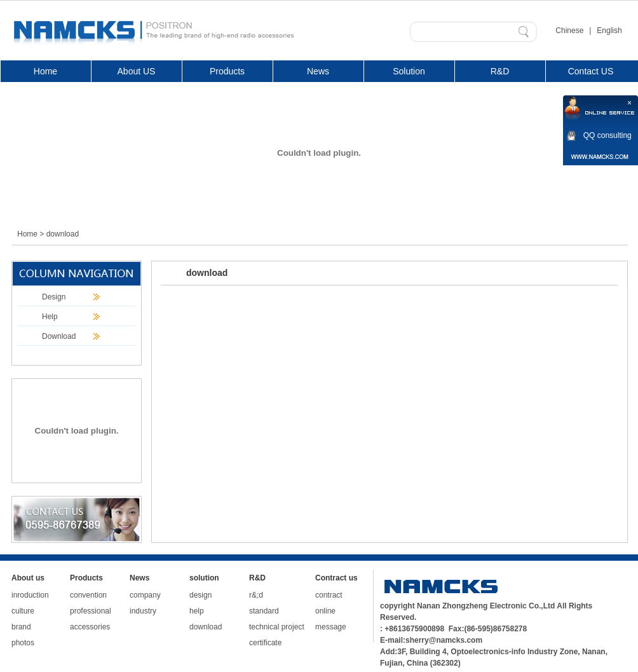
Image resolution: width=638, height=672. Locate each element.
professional (91, 611)
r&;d (256, 595)
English (609, 31)
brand (21, 627)
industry (143, 611)
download (206, 627)
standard (264, 611)
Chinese (569, 31)
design (200, 595)
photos (23, 643)
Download (59, 336)
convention (88, 595)
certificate (265, 643)
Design (54, 297)
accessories (90, 627)
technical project (277, 627)
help (197, 611)
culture (23, 611)
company (145, 595)
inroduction (30, 595)
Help (50, 317)
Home (27, 234)
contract (329, 595)
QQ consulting (607, 135)
